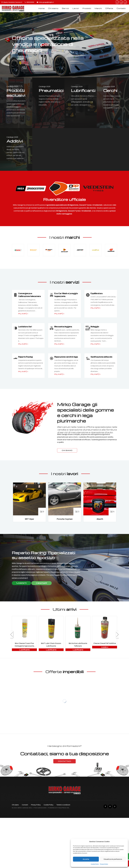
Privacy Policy (104, 864)
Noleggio (95, 327)
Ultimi (65, 609)
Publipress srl (63, 808)
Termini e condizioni (63, 805)
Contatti (121, 8)
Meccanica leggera (63, 327)
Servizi (65, 8)
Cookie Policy (95, 864)
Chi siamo (53, 8)
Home (41, 8)
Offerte (109, 8)
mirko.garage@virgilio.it (45, 2)
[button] (12, 635)
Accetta (86, 859)
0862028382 (29, 2)
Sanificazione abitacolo (101, 357)
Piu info (23, 314)
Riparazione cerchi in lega (66, 357)
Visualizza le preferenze (113, 859)
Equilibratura (97, 293)
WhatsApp (42, 583)
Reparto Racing (25, 357)
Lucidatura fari (25, 327)
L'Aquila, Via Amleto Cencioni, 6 (12, 2)
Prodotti (87, 8)
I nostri (65, 237)
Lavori (76, 8)
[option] (64, 45)
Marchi (98, 8)
